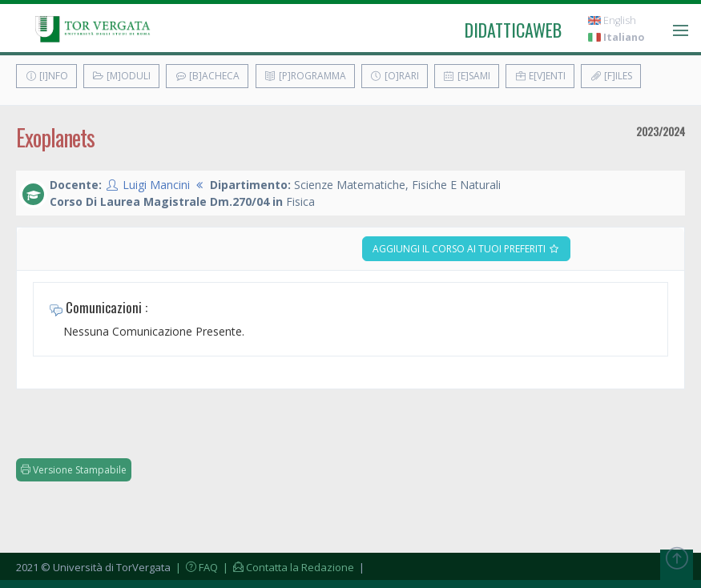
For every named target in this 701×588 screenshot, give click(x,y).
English (612, 20)
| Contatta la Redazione (287, 567)
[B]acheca (207, 76)
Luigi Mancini (156, 185)
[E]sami (467, 76)
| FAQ (195, 567)
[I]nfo (46, 76)
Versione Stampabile (74, 470)
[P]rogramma (305, 76)
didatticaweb (513, 30)
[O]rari (395, 76)
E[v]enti (540, 76)
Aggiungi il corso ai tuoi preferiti (466, 249)
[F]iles (611, 76)
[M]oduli (121, 76)
